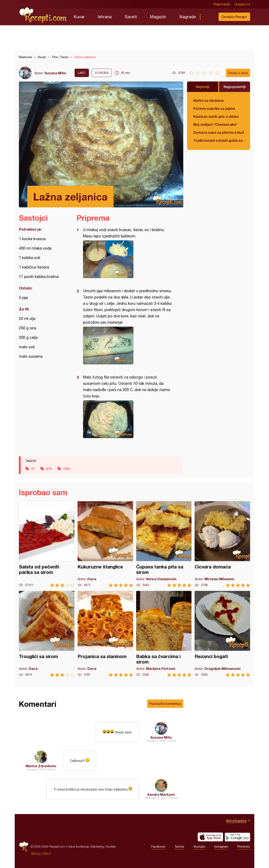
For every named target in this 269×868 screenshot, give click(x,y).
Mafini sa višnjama (208, 100)
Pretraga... (208, 17)
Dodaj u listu (238, 73)
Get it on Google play (237, 837)
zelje (67, 468)
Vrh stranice (236, 821)
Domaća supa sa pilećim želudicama (219, 132)
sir (33, 468)
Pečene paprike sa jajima (214, 108)
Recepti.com (43, 15)
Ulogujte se (242, 4)
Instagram (221, 847)
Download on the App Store (210, 837)
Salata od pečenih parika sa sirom (47, 544)
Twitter (179, 847)
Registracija (222, 4)
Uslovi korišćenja (78, 846)
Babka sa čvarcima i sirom (164, 634)
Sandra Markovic (161, 794)
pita (49, 468)
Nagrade (188, 17)
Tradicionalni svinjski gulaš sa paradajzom (219, 140)
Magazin (158, 17)
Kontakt (111, 846)
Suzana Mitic (55, 73)
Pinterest (244, 847)
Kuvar (79, 17)
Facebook (158, 847)
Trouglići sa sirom (47, 634)
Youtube (199, 847)
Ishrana (105, 17)
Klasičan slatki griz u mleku (216, 116)
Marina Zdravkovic (41, 766)
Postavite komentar (165, 704)
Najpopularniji (235, 87)
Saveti (131, 17)
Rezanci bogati (222, 634)
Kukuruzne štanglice (105, 544)
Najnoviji (203, 87)
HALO (47, 854)
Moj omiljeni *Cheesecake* (215, 124)
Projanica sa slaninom (105, 634)
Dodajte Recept (234, 17)
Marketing (97, 846)
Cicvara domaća (222, 544)
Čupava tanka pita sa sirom (164, 544)
